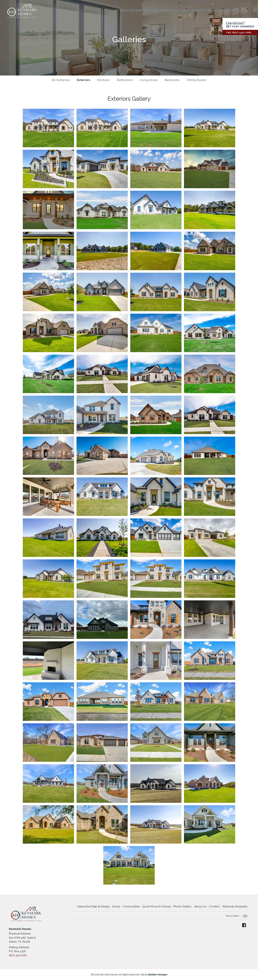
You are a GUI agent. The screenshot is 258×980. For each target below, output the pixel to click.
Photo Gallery (183, 906)
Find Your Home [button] (162, 9)
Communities (131, 906)
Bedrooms (172, 80)
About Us (200, 906)
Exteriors (84, 80)
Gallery (189, 9)
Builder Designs (158, 975)
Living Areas (149, 80)
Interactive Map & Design (122, 9)
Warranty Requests (235, 906)
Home (116, 906)
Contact (214, 906)
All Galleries (61, 80)
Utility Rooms (197, 80)
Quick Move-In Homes (157, 906)
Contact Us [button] (235, 9)
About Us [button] (209, 9)
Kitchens (103, 80)
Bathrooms (125, 80)
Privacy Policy (233, 916)
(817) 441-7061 (18, 955)
